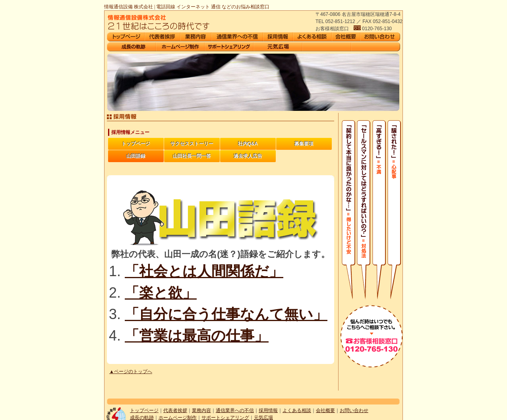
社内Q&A (248, 144)
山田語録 (136, 156)
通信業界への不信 (235, 410)
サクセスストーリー (192, 144)
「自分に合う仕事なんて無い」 (226, 314)
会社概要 (325, 410)
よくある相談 (297, 410)
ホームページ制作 (180, 47)
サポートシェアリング (229, 47)
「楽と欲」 (161, 293)
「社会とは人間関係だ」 (204, 271)
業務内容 (201, 410)
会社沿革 (131, 47)
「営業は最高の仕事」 (197, 336)
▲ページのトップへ (131, 372)
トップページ (136, 144)
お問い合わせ (354, 410)
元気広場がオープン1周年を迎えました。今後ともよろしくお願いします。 (278, 47)
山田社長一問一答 (192, 156)
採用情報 (268, 410)
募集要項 (304, 144)
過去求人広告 (248, 156)
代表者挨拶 (175, 410)
